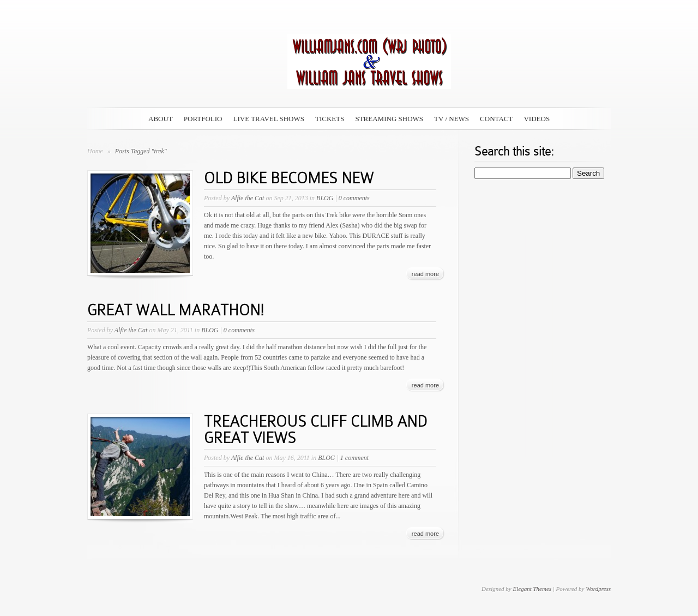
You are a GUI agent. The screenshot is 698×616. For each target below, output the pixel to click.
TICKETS (330, 119)
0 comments (354, 198)
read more (425, 274)
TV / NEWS (452, 119)
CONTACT (496, 119)
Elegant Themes (532, 589)
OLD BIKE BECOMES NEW (289, 178)
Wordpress (598, 589)
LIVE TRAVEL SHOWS (269, 119)
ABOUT (161, 119)
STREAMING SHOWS (389, 119)
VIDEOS (537, 119)
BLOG (325, 198)
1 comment (354, 458)
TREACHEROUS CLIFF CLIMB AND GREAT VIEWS (315, 430)
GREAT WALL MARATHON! (176, 310)
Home (95, 151)
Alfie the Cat (248, 198)
